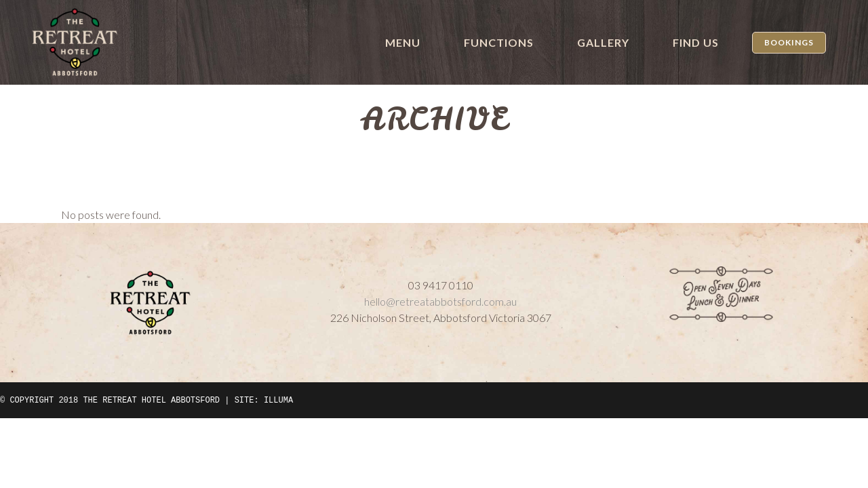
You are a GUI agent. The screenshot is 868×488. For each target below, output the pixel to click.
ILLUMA (278, 400)
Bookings (789, 42)
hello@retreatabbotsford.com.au (440, 301)
